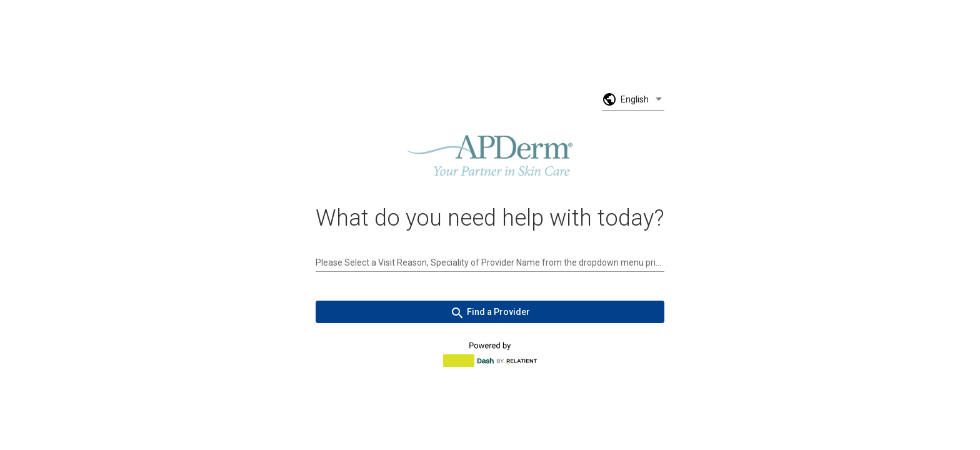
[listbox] (642, 99)
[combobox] (490, 262)
